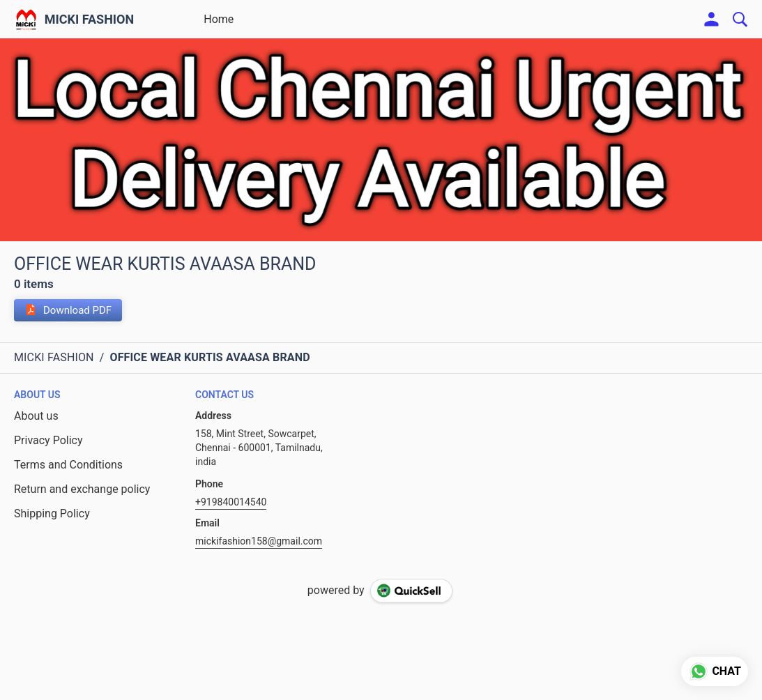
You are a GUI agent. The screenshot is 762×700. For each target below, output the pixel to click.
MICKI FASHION (90, 20)
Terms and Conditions (68, 465)
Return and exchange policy (82, 489)
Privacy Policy (48, 440)
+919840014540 (231, 502)
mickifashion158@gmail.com (259, 541)
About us (36, 416)
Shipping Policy (52, 513)
